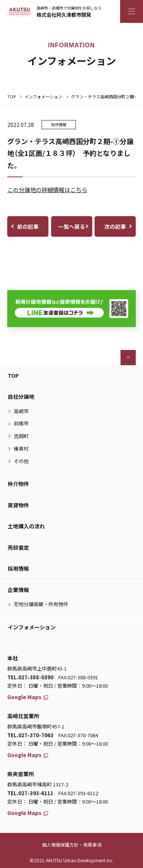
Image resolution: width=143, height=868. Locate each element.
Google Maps (28, 697)
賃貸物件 (18, 505)
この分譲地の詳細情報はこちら (47, 190)
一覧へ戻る (72, 226)
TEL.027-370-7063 (30, 735)
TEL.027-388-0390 (30, 677)
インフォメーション (43, 96)
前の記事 (28, 226)
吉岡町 (21, 436)
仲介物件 (18, 484)
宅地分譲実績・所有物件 (41, 604)
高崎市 (21, 411)
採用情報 (18, 568)
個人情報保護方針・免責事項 (72, 845)
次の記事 (115, 226)
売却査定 (18, 547)
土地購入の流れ (26, 526)
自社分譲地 (21, 396)
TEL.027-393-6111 (30, 793)
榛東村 (21, 448)
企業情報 (18, 590)
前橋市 (21, 423)
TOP (11, 96)
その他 (21, 461)
